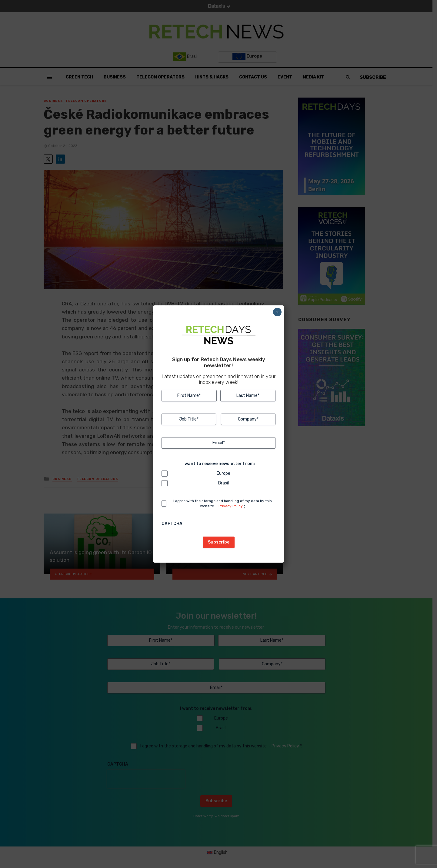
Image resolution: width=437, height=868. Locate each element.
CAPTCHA (172, 524)
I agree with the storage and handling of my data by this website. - (223, 504)
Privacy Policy (231, 506)
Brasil (224, 483)
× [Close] (277, 312)
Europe (224, 473)
